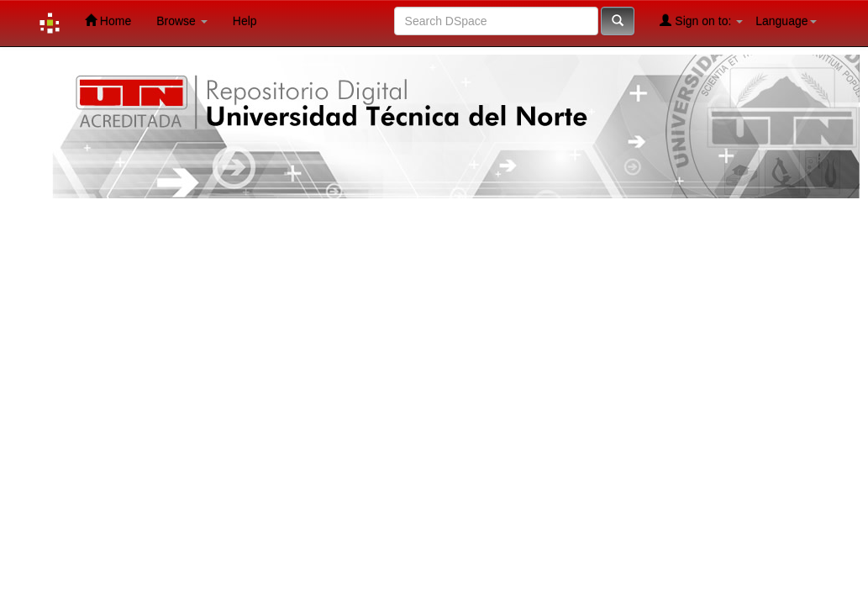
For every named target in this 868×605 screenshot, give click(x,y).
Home (108, 21)
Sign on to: (701, 21)
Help (245, 21)
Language (786, 21)
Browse (182, 21)
